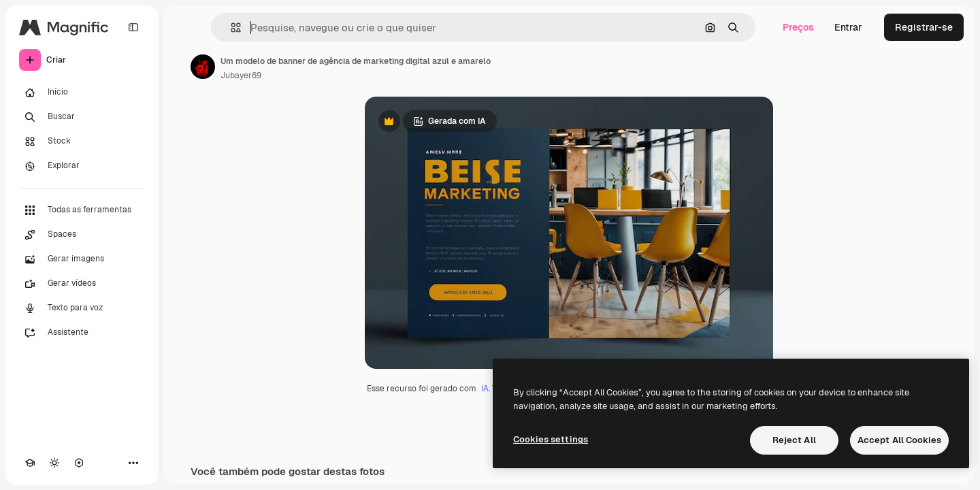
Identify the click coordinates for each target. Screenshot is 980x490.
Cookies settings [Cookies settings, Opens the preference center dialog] (551, 439)
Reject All (794, 440)
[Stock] (82, 142)
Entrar (848, 27)
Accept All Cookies (899, 440)
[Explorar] (82, 166)
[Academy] (30, 463)
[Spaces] (82, 235)
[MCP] (79, 463)
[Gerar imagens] (82, 259)
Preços (798, 27)
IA (485, 389)
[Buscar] (82, 117)
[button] (230, 28)
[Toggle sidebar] (133, 27)
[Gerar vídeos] (82, 284)
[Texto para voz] (82, 308)
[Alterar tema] (54, 463)
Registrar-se (924, 27)
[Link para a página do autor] (203, 67)
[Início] (82, 93)
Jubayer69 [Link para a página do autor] (241, 76)
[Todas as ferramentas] (82, 210)
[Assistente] (82, 333)
